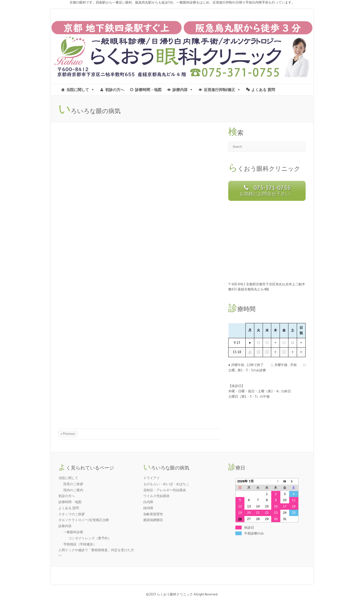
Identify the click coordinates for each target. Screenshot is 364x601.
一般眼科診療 (73, 532)
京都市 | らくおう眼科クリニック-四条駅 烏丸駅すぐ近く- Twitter (302, 15)
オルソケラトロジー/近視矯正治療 (84, 520)
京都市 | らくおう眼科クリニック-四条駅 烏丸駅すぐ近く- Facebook (294, 15)
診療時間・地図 (148, 90)
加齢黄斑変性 (153, 514)
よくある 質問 (263, 90)
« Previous (68, 434)
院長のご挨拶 (73, 484)
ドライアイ (152, 478)
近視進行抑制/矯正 (219, 90)
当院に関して (78, 90)
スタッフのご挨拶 (72, 514)
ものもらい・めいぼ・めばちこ (166, 484)
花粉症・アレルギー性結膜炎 (165, 490)
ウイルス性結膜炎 (156, 496)
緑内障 (148, 508)
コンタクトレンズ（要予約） (90, 538)
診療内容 (180, 90)
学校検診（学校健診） (80, 544)
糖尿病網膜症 (153, 520)
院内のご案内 (73, 490)
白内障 (148, 502)
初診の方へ (115, 90)
